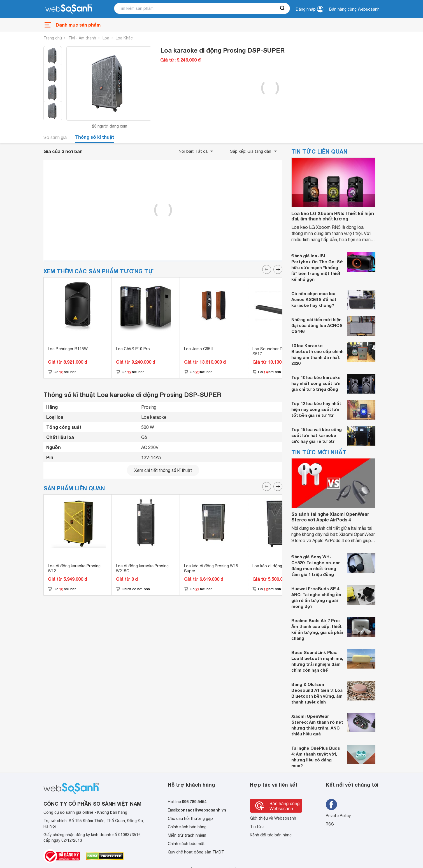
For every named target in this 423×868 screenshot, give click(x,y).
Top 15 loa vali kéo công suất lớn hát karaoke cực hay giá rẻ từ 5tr (317, 435)
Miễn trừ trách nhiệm (187, 835)
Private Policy (338, 816)
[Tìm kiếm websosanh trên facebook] (331, 805)
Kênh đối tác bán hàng (271, 835)
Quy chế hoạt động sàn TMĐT (196, 852)
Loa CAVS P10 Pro (133, 349)
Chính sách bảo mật (186, 844)
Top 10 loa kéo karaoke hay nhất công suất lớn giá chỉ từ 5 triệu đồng (316, 383)
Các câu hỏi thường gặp (190, 818)
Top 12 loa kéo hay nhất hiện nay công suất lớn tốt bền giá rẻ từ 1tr (316, 409)
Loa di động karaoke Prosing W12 (74, 568)
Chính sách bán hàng (187, 827)
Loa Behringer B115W (68, 349)
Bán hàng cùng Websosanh (354, 9)
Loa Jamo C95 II (199, 349)
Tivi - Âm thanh (82, 38)
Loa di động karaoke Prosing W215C (142, 568)
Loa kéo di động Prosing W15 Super (211, 568)
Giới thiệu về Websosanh (273, 818)
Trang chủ (53, 38)
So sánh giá (55, 137)
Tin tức (257, 827)
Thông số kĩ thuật (95, 137)
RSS (330, 824)
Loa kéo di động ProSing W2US (281, 566)
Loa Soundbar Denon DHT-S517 (277, 351)
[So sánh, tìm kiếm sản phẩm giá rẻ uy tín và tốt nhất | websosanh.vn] (69, 9)
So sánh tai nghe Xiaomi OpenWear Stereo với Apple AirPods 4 (330, 517)
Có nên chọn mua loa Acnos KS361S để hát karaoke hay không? (314, 299)
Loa (106, 38)
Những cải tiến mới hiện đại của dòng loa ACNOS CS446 (317, 325)
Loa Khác (124, 38)
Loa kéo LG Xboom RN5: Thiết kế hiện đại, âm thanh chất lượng (333, 216)
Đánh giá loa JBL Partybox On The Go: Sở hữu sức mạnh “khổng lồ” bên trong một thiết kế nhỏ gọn (317, 267)
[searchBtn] (283, 8)
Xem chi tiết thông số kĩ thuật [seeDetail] (163, 470)
